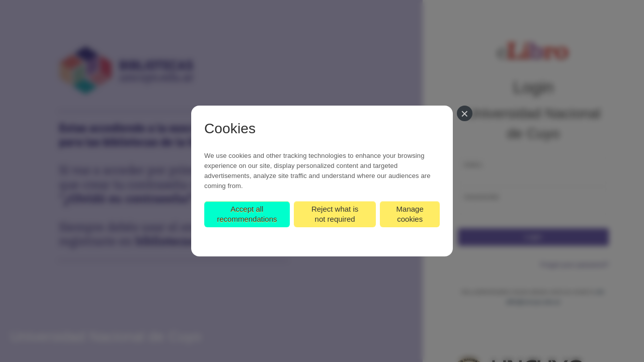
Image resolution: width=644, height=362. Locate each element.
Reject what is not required (335, 214)
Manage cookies (410, 214)
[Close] (465, 113)
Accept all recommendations (247, 214)
